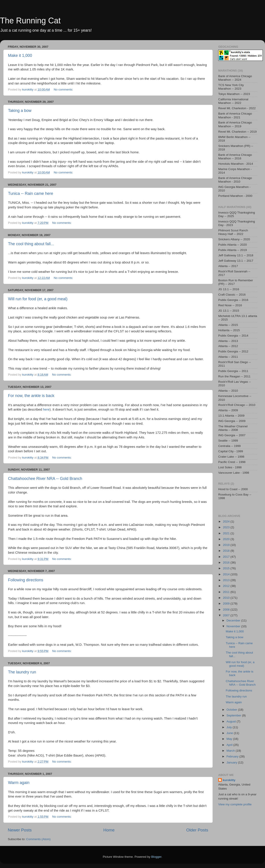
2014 (227, 574)
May (230, 739)
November (234, 626)
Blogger (156, 857)
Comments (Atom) (39, 839)
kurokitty (229, 780)
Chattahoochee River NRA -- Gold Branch (45, 479)
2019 (227, 545)
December (234, 620)
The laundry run (22, 672)
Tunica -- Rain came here (31, 193)
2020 (227, 539)
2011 (227, 592)
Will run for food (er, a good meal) (38, 299)
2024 (227, 521)
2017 (227, 557)
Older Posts (197, 830)
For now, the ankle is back (31, 396)
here (46, 409)
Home (109, 830)
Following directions (26, 580)
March (231, 751)
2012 (227, 586)
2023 (227, 527)
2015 (227, 568)
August (232, 721)
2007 (227, 615)
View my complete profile (235, 804)
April (230, 745)
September (234, 715)
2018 (227, 551)
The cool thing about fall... (31, 244)
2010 (227, 598)
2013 (227, 580)
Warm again (19, 783)
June (230, 733)
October (232, 710)
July (230, 727)
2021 (227, 533)
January (232, 762)
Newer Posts (20, 830)
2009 (227, 604)
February (233, 756)
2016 (227, 563)
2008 (227, 610)
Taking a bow (20, 111)
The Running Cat (30, 21)
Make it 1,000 (20, 56)
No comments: (64, 89)
